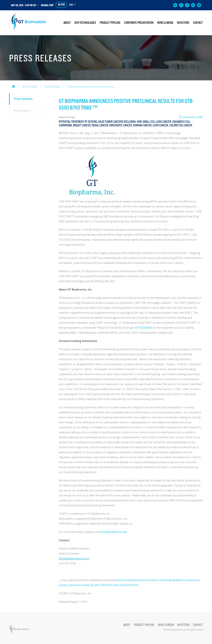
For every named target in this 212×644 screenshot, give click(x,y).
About (67, 23)
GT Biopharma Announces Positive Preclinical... (91, 87)
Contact (198, 23)
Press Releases (52, 87)
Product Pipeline (110, 23)
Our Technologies (85, 23)
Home (14, 86)
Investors (183, 23)
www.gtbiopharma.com (113, 532)
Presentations (22, 111)
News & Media (165, 23)
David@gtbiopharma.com (74, 558)
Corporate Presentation (139, 23)
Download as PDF (191, 117)
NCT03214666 (143, 328)
